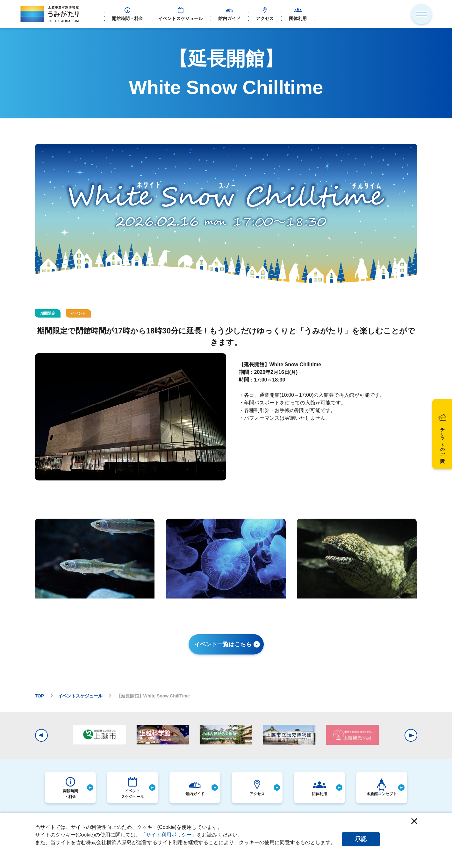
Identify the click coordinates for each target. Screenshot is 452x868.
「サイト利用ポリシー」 (169, 835)
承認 (361, 839)
